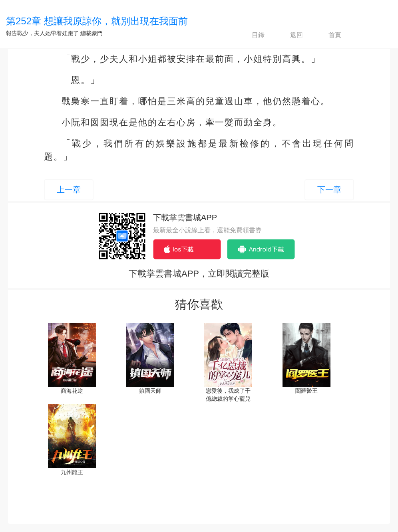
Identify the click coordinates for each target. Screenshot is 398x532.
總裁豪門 (92, 33)
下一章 (329, 190)
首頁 (328, 35)
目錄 (251, 35)
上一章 (69, 190)
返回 (290, 35)
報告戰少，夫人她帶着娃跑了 (42, 33)
